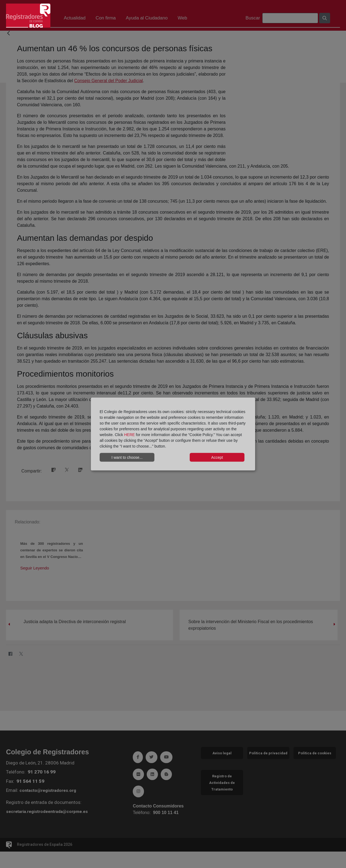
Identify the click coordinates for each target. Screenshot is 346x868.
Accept (217, 457)
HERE (129, 435)
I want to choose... (127, 457)
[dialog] (173, 434)
